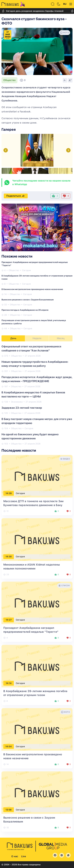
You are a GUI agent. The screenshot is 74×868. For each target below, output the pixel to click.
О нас (15, 856)
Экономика (17, 402)
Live (24, 856)
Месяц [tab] (61, 338)
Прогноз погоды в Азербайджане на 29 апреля (25, 310)
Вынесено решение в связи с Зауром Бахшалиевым (28, 300)
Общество (9, 80)
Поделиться (16, 196)
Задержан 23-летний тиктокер (22, 408)
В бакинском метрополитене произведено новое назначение (32, 289)
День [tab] (13, 338)
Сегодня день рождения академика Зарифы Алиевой (32, 11)
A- (65, 80)
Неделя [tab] (37, 338)
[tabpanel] (37, 395)
